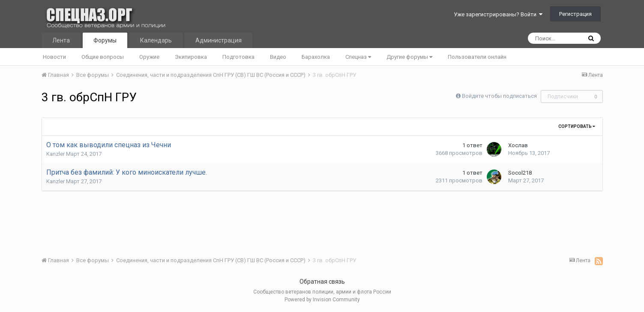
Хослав (518, 145)
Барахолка (316, 57)
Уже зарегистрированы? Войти (498, 14)
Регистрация (575, 14)
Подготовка (238, 57)
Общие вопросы (103, 57)
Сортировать (577, 126)
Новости (54, 57)
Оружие (149, 57)
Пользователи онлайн (477, 57)
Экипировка (191, 57)
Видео (278, 57)
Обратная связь (322, 282)
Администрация (219, 40)
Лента (61, 40)
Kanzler (55, 154)
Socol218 (520, 173)
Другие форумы (409, 57)
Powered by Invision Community (322, 300)
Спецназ (358, 57)
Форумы (105, 40)
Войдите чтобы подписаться (499, 96)
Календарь (156, 40)
